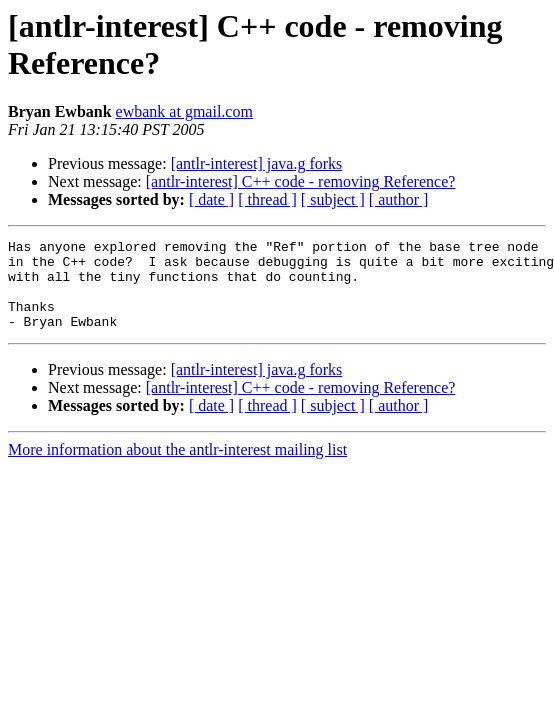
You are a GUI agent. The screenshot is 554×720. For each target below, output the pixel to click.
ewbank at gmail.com (184, 111)
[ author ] (399, 199)
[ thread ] (267, 199)
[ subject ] (333, 199)
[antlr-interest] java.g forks (257, 163)
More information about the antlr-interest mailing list (177, 467)
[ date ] (211, 199)
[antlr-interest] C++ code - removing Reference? (301, 181)
